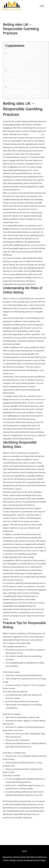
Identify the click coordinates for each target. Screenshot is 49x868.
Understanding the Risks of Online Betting (24, 58)
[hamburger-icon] (42, 6)
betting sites (34, 134)
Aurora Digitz (41, 860)
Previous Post (24, 827)
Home (24, 851)
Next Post (25, 835)
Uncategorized (10, 38)
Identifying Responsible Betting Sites (25, 74)
